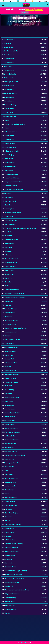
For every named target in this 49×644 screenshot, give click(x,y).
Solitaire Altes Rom (11, 363)
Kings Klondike (9, 97)
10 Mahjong (7, 43)
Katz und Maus (9, 47)
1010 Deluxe (9, 509)
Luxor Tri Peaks (10, 602)
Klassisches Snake (11, 186)
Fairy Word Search (11, 309)
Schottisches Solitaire (12, 151)
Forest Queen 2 (10, 532)
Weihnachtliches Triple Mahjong (16, 571)
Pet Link (8, 613)
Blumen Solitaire (10, 371)
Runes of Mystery (10, 105)
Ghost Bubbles (10, 163)
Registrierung (39, 9)
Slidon (7, 128)
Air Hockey (9, 536)
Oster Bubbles (9, 159)
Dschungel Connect (11, 82)
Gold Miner (9, 205)
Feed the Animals (11, 505)
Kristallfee (8, 251)
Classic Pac (8, 278)
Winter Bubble (10, 424)
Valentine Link (9, 467)
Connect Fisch (10, 274)
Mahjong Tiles (9, 209)
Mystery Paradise (11, 486)
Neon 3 (7, 120)
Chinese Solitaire (10, 351)
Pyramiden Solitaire (11, 240)
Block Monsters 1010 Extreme (15, 578)
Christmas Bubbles (11, 263)
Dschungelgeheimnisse (12, 463)
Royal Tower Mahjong (12, 432)
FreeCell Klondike (10, 74)
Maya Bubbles (9, 86)
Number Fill (9, 586)
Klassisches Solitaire (12, 440)
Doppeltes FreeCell (11, 259)
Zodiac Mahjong (11, 598)
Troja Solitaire (9, 344)
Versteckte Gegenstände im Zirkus (17, 590)
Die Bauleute (9, 217)
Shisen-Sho (9, 255)
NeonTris (8, 367)
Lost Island (9, 559)
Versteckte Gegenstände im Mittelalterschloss (21, 228)
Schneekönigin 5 (9, 39)
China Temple (9, 490)
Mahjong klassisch (11, 332)
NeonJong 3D (9, 405)
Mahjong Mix (9, 301)
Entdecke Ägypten (11, 548)
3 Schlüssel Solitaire (11, 174)
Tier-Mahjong (9, 390)
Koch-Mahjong (9, 155)
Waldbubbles (9, 386)
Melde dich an (30, 9)
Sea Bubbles (9, 197)
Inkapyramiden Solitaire (13, 525)
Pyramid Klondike (10, 116)
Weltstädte (8, 317)
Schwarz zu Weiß (10, 378)
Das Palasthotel (10, 224)
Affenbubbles (9, 243)
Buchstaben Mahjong (12, 374)
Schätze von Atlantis (11, 51)
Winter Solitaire (9, 78)
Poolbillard (8, 394)
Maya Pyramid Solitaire (12, 340)
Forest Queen (9, 101)
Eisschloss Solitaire (11, 220)
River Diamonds (10, 313)
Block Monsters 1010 (11, 478)
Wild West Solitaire (11, 428)
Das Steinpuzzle (10, 409)
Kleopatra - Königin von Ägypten (16, 328)
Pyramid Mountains (11, 320)
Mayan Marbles (10, 417)
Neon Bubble (9, 528)
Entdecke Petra (10, 567)
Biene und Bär (9, 459)
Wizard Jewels (10, 555)
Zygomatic (23, 642)
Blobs (7, 471)
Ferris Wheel (9, 401)
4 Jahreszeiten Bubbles (13, 213)
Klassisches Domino (12, 551)
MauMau (8, 521)
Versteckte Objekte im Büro (14, 294)
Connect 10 (8, 236)
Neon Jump (9, 474)
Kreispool (8, 336)
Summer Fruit (9, 359)
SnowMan (8, 517)
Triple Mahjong (9, 70)
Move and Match (10, 201)
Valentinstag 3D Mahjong (14, 575)
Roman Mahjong (10, 324)
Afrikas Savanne (11, 444)
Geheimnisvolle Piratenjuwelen (15, 297)
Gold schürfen (10, 605)
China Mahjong (9, 63)
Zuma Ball (8, 282)
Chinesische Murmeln (12, 290)
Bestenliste (25, 12)
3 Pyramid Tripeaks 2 (12, 594)
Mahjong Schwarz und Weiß (14, 190)
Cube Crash (9, 113)
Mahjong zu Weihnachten (13, 182)
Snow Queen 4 (9, 55)
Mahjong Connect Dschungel (15, 455)
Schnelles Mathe (11, 609)
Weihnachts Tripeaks (12, 397)
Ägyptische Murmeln (11, 347)
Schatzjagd (8, 247)
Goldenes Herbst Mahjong (14, 544)
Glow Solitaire (9, 232)
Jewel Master (9, 136)
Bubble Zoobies (10, 540)
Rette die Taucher (11, 451)
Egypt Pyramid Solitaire (12, 178)
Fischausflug (9, 448)
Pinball (7, 494)
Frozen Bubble (10, 421)
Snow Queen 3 (9, 89)
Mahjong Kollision (10, 482)
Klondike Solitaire (11, 498)
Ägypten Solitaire (11, 166)
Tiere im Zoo (9, 563)
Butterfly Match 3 (11, 132)
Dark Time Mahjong (12, 513)
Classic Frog (9, 355)
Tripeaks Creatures (11, 382)
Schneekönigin (9, 59)
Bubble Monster (10, 143)
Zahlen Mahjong (10, 267)
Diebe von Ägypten (11, 93)
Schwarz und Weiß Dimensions (15, 124)
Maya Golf (8, 193)
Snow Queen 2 (9, 66)
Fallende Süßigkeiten (12, 582)
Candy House (9, 140)
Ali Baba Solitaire (11, 436)
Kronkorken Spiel (10, 147)
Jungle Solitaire (9, 109)
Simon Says (9, 305)
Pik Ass (7, 286)
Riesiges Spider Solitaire (13, 413)
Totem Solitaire (10, 501)
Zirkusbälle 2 (9, 170)
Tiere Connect (9, 270)
